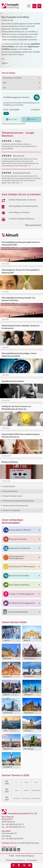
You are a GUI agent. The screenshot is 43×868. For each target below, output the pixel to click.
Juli (17, 790)
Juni (36, 782)
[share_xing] (13, 866)
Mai (26, 782)
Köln (6, 113)
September (36, 790)
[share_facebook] (19, 866)
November (26, 798)
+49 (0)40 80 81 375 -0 (14, 824)
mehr (5, 63)
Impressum (32, 860)
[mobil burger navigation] (29, 6)
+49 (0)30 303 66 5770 (14, 839)
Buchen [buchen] (31, 119)
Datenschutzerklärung (16, 860)
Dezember (36, 798)
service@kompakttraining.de (28, 843)
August (26, 790)
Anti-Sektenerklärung (25, 856)
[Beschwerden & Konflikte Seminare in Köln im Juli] (34, 6)
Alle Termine (12, 119)
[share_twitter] (24, 866)
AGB (12, 856)
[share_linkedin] (30, 866)
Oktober (17, 798)
